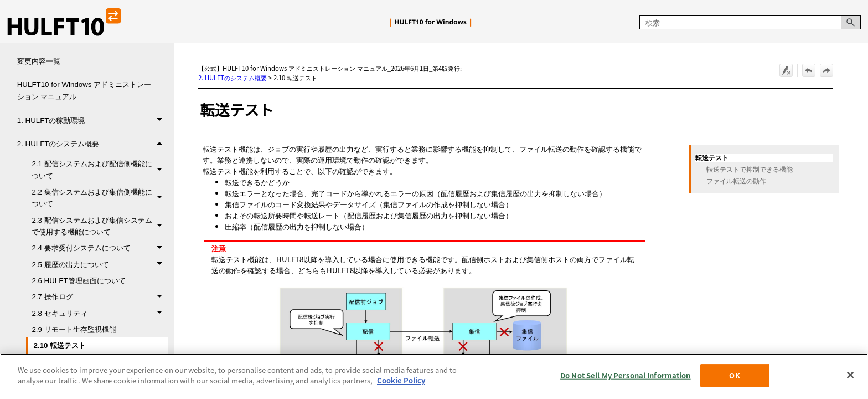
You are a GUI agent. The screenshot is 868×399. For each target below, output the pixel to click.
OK (734, 375)
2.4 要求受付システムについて (100, 248)
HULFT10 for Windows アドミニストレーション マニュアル (84, 90)
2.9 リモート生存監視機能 (74, 329)
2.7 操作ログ (100, 297)
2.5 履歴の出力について (100, 265)
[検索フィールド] (750, 22)
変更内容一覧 (39, 61)
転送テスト (712, 158)
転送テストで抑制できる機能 (750, 170)
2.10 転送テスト (60, 346)
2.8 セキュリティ (100, 313)
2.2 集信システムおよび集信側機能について (100, 198)
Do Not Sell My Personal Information (626, 375)
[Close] (850, 375)
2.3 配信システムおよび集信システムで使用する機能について (100, 226)
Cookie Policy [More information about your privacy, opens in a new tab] (401, 380)
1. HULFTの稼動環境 (93, 121)
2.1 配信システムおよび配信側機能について (100, 170)
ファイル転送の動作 (736, 181)
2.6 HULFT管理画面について (78, 281)
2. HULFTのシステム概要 (93, 144)
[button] (851, 22)
